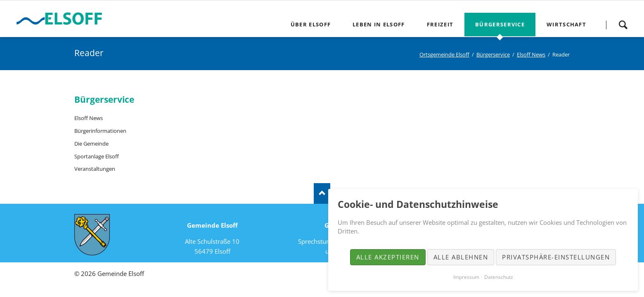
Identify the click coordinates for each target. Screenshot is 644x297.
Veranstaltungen (95, 169)
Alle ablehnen (461, 257)
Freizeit (440, 24)
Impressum (466, 277)
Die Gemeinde (91, 144)
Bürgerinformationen (100, 131)
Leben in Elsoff (379, 24)
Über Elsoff (311, 24)
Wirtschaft (566, 24)
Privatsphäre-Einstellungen (556, 257)
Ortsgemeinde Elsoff (444, 54)
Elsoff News (531, 54)
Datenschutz (499, 277)
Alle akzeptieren (388, 257)
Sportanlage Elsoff (97, 156)
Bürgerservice (500, 24)
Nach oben (322, 193)
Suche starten (623, 25)
